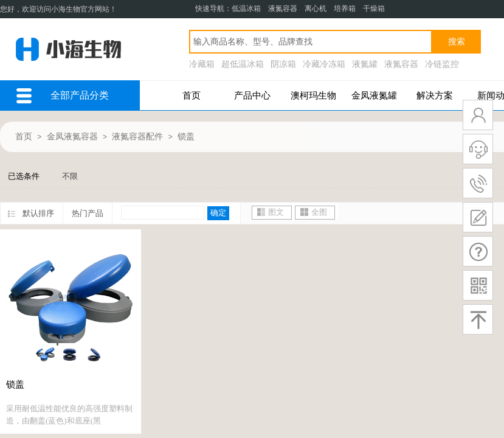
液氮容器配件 (137, 137)
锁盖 (186, 137)
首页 (192, 96)
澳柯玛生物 (313, 96)
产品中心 (252, 96)
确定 (218, 213)
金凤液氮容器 (72, 137)
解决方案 (435, 96)
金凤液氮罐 (374, 96)
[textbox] (311, 42)
